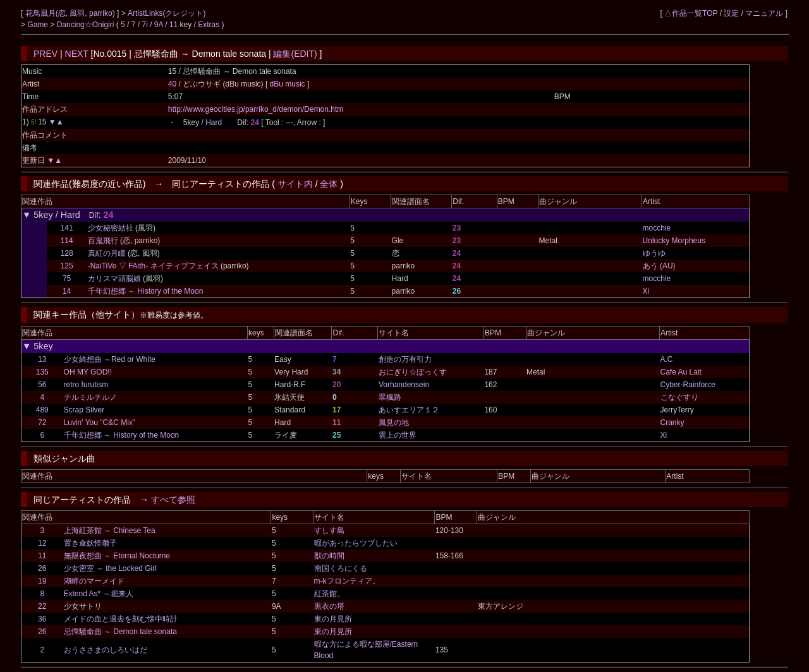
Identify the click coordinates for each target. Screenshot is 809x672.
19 (42, 581)
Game (39, 25)
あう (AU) (659, 266)
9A (159, 25)
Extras (209, 25)
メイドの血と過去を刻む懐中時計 (121, 619)
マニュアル (764, 13)
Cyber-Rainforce (688, 385)
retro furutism (86, 385)
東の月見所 (333, 619)
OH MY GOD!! (88, 372)
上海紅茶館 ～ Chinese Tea (110, 531)
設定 (731, 13)
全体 (329, 184)
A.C (667, 359)
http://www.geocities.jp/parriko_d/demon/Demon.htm (256, 109)
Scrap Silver (84, 410)
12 (42, 543)
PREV (46, 54)
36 (42, 619)
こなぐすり (679, 397)
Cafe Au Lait (681, 372)
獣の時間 (329, 556)
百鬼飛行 (103, 241)
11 (173, 25)
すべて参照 (173, 500)
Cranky (672, 423)
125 (67, 266)
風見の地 (394, 423)
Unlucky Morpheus (674, 241)
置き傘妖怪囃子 (90, 543)
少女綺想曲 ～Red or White (110, 359)
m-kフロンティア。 (347, 581)
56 (42, 385)
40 (172, 84)
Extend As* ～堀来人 (99, 594)
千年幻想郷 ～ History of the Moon (146, 291)
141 (67, 228)
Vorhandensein (404, 385)
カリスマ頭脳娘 (114, 279)
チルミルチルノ (90, 397)
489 (42, 410)
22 (42, 606)
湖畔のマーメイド (94, 581)
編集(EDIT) (295, 54)
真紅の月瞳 (107, 253)
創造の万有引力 (405, 359)
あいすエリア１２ (409, 410)
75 (67, 279)
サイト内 (295, 184)
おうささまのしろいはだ (106, 650)
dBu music (289, 84)
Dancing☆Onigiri (87, 25)
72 (42, 423)
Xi (646, 291)
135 (42, 372)
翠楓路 (390, 397)
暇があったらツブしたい (356, 543)
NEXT (77, 54)
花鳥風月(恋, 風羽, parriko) (71, 13)
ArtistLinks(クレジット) (167, 13)
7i (145, 25)
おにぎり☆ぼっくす (413, 372)
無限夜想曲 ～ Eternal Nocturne (117, 556)
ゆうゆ (654, 253)
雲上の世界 (398, 435)
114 (67, 241)
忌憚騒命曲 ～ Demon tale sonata (120, 632)
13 (42, 359)
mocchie (657, 228)
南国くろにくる (341, 568)
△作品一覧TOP (691, 13)
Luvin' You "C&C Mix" (100, 423)
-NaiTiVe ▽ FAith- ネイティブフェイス (153, 266)
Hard (214, 123)
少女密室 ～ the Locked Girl (110, 568)
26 (42, 568)
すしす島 (329, 531)
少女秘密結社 (111, 228)
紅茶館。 (329, 594)
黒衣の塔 (329, 606)
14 (67, 291)
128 (67, 253)
